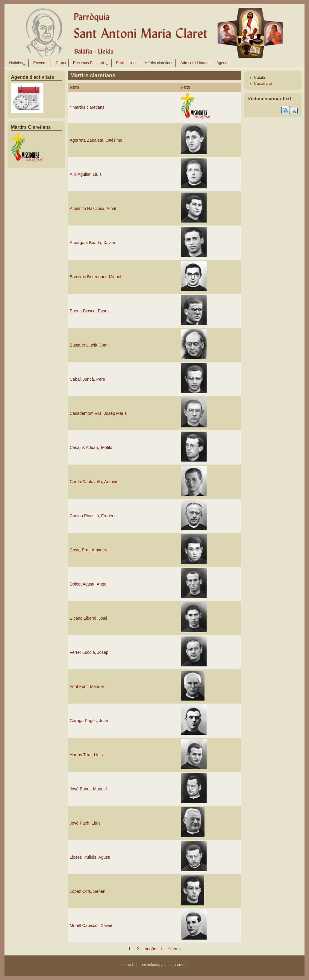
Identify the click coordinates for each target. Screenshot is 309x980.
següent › (154, 949)
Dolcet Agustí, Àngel (89, 584)
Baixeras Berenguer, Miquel (96, 277)
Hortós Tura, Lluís (86, 755)
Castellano (263, 84)
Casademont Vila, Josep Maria (98, 413)
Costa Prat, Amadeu (88, 550)
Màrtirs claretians (159, 63)
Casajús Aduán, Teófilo (91, 447)
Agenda (223, 63)
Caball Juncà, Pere (87, 379)
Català (259, 78)
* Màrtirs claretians (87, 107)
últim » (174, 949)
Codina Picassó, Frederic (93, 516)
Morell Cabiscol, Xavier (91, 925)
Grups (60, 63)
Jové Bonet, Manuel (88, 789)
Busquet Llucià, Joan (89, 345)
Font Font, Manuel (87, 686)
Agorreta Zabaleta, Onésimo (96, 140)
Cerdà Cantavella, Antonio (94, 482)
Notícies (16, 64)
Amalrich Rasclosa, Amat (93, 208)
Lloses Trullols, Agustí (90, 857)
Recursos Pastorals (90, 64)
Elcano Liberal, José (89, 618)
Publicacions (127, 63)
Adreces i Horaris (195, 63)
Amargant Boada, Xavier (93, 243)
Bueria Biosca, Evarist (90, 311)
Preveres (41, 63)
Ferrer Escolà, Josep (89, 652)
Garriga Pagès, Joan (89, 721)
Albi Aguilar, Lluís (86, 174)
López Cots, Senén (88, 891)
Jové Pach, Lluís (85, 823)
